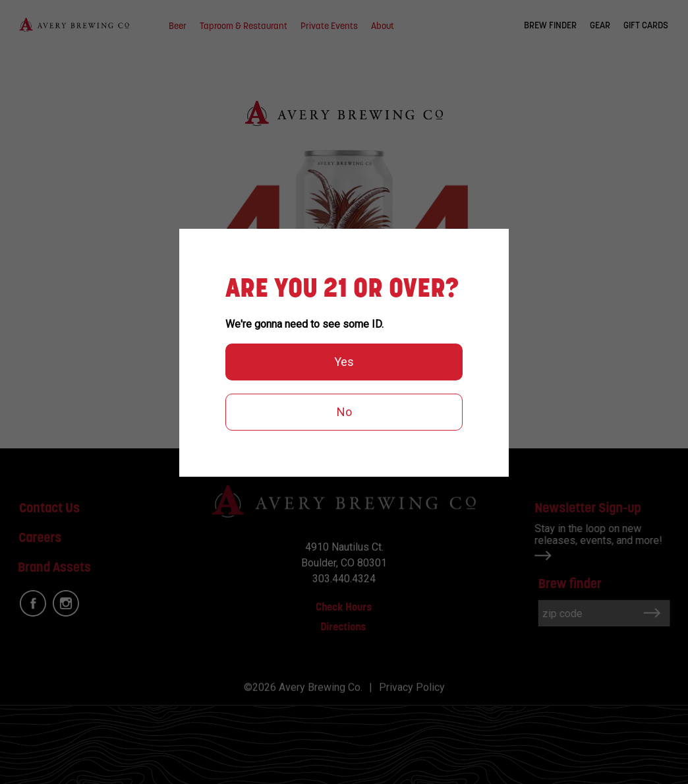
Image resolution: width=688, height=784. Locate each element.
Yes (344, 362)
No (344, 412)
